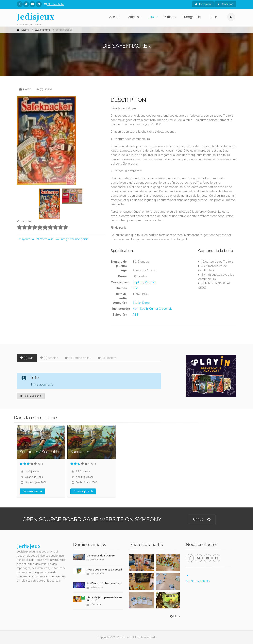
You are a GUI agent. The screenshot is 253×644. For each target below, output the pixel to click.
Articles (133, 17)
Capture (138, 282)
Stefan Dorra (141, 303)
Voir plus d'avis (31, 396)
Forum (214, 17)
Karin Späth (140, 309)
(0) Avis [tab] (27, 358)
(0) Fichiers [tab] (107, 358)
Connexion (225, 4)
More (175, 616)
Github (202, 519)
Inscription (203, 4)
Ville (135, 288)
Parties (169, 17)
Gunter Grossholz (161, 309)
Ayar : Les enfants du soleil (104, 570)
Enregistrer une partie (71, 239)
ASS (135, 315)
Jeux (151, 17)
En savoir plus (33, 491)
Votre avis (44, 239)
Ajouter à (25, 239)
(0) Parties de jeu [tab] (78, 358)
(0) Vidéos (44, 89)
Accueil (114, 17)
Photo (25, 89)
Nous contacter (53, 4)
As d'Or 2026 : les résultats (104, 583)
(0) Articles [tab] (49, 358)
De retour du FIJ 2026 (101, 556)
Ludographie (192, 17)
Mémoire (151, 282)
